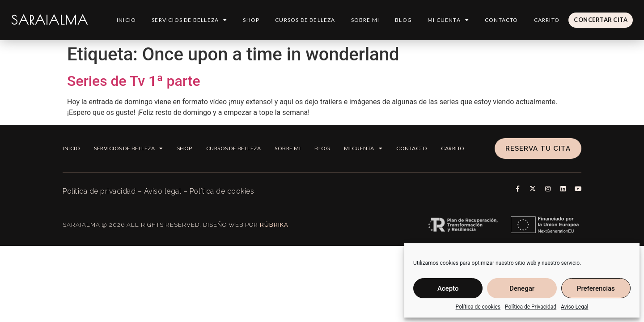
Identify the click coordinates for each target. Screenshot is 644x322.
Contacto (501, 20)
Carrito (546, 20)
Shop (251, 20)
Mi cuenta (448, 20)
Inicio (126, 20)
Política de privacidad (99, 191)
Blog (403, 20)
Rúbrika (274, 225)
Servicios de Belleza (189, 20)
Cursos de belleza (305, 20)
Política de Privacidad (531, 307)
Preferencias (596, 288)
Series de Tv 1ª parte (134, 81)
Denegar (522, 288)
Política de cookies (478, 307)
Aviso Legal (574, 307)
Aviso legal (163, 191)
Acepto (448, 288)
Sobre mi (365, 20)
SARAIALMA (50, 20)
